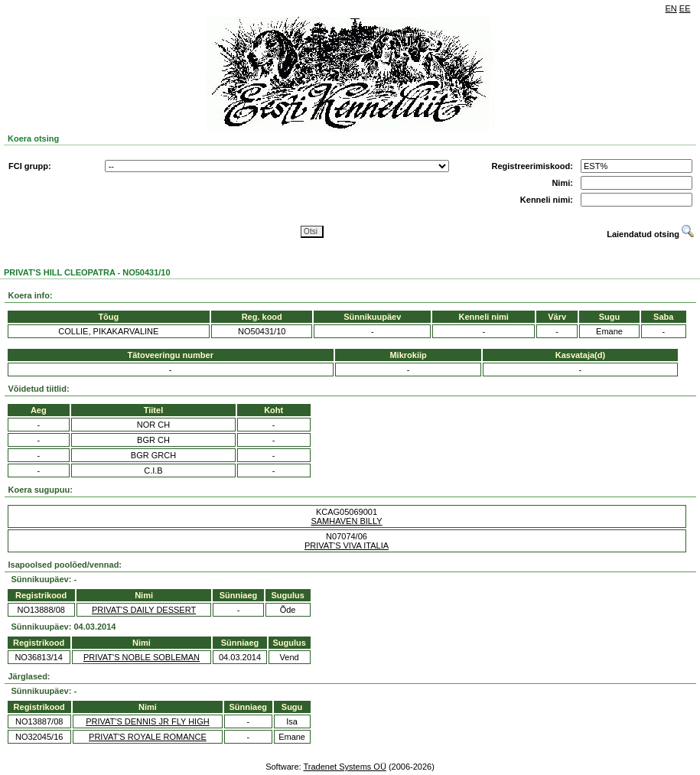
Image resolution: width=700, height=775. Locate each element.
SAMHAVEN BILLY (346, 521)
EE (685, 8)
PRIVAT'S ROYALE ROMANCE (148, 737)
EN (671, 8)
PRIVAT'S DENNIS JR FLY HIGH (147, 721)
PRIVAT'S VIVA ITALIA (347, 545)
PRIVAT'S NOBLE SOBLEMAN (142, 657)
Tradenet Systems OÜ (344, 767)
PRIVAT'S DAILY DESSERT (144, 610)
